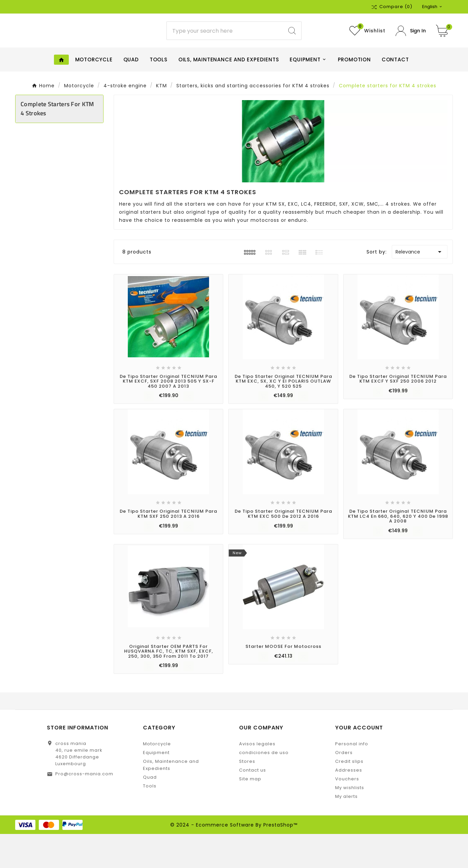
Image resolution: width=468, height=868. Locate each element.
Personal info (352, 778)
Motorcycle (157, 778)
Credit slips (349, 795)
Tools (150, 820)
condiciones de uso (264, 787)
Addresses (349, 804)
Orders (344, 787)
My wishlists (350, 822)
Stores (247, 795)
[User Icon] (411, 48)
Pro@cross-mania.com (84, 808)
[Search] (225, 48)
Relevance (420, 286)
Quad (150, 811)
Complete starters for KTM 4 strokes (57, 143)
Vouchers (347, 813)
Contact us (253, 804)
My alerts (346, 830)
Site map (250, 813)
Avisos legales (257, 778)
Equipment (156, 787)
